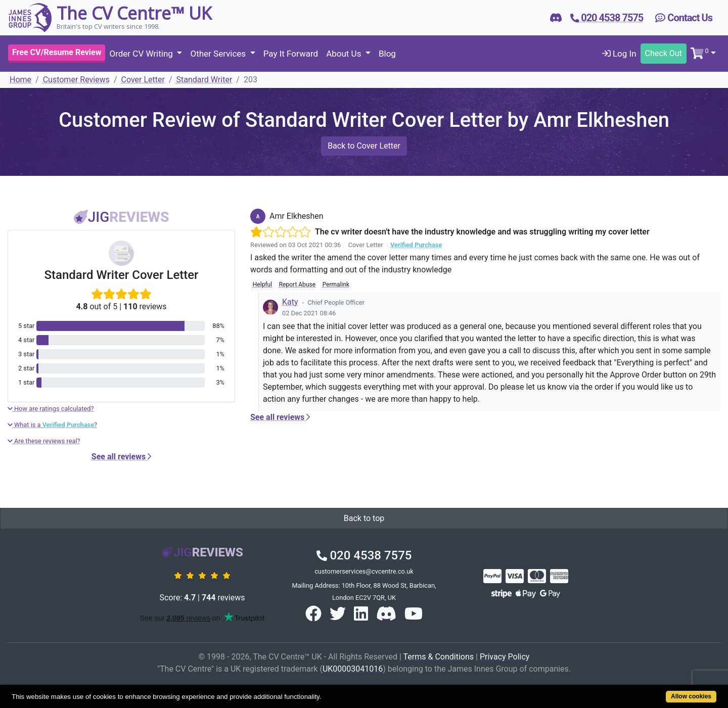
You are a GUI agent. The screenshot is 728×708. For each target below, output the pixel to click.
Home (20, 80)
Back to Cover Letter (364, 146)
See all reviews (121, 457)
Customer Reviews (76, 80)
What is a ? (52, 425)
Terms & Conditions (439, 657)
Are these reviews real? (44, 441)
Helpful (262, 285)
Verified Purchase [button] (416, 245)
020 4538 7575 (364, 555)
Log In (619, 54)
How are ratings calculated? (51, 409)
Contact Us (684, 18)
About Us (345, 54)
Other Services (219, 54)
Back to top (364, 518)
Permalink (336, 285)
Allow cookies (691, 696)
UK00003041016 (353, 669)
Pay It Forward (291, 54)
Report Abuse (297, 285)
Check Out (664, 53)
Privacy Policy (505, 657)
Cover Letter (143, 80)
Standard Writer (204, 80)
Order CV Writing (142, 54)
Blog (387, 54)
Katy (290, 302)
